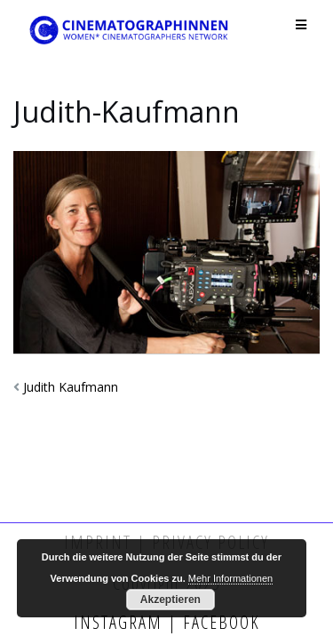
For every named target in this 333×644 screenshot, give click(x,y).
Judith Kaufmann (71, 387)
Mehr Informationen (230, 578)
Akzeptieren (170, 600)
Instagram (121, 622)
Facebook (219, 622)
